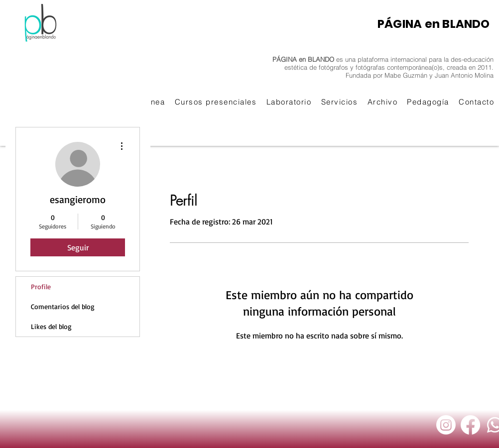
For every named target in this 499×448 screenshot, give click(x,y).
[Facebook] (470, 425)
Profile (41, 286)
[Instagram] (446, 425)
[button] (216, 102)
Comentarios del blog (63, 306)
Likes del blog (51, 326)
